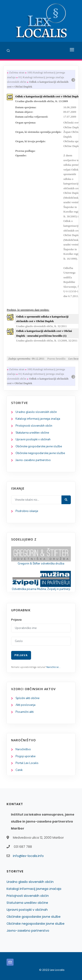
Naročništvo (23, 749)
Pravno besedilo (56, 359)
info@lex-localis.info (28, 856)
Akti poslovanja (25, 705)
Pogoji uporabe (25, 756)
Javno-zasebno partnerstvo (33, 460)
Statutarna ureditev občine (32, 433)
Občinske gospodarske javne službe (39, 446)
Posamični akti (25, 712)
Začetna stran (17, 72)
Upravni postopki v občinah (33, 439)
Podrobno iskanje (27, 511)
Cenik (19, 770)
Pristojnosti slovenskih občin (34, 426)
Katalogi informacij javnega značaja (38, 419)
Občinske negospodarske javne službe (40, 453)
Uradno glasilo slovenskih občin (36, 412)
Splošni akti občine (27, 698)
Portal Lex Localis (27, 763)
